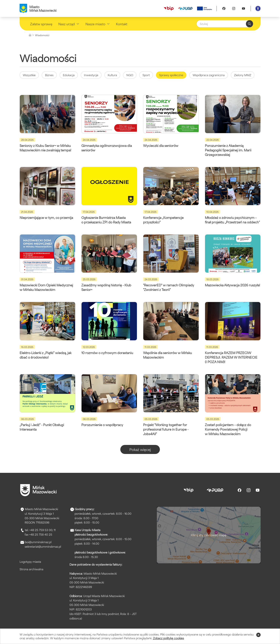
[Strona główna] (30, 35)
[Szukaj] (225, 24)
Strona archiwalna (31, 569)
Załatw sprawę (41, 24)
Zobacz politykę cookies (168, 638)
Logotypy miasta (30, 562)
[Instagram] (234, 8)
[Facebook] (224, 8)
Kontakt (122, 24)
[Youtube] (243, 8)
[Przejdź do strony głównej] (38, 490)
